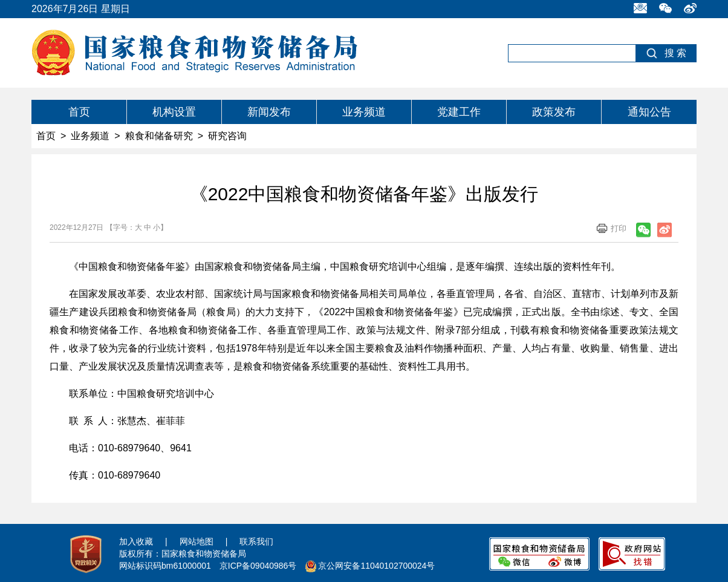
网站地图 (197, 541)
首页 (79, 112)
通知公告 (649, 112)
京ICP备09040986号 (258, 566)
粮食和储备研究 (159, 136)
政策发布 (554, 112)
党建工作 (459, 112)
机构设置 (174, 112)
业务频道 (364, 112)
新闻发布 (269, 112)
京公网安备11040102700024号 (376, 566)
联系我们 (256, 541)
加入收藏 (136, 541)
